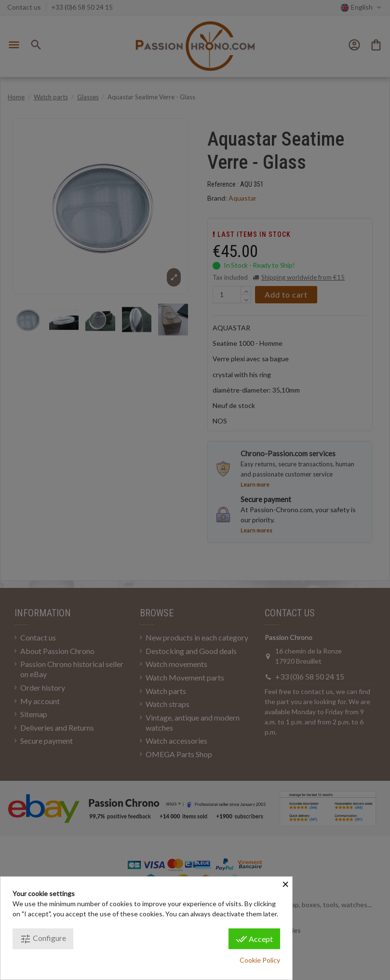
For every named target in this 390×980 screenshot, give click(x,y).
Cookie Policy (260, 960)
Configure (43, 939)
